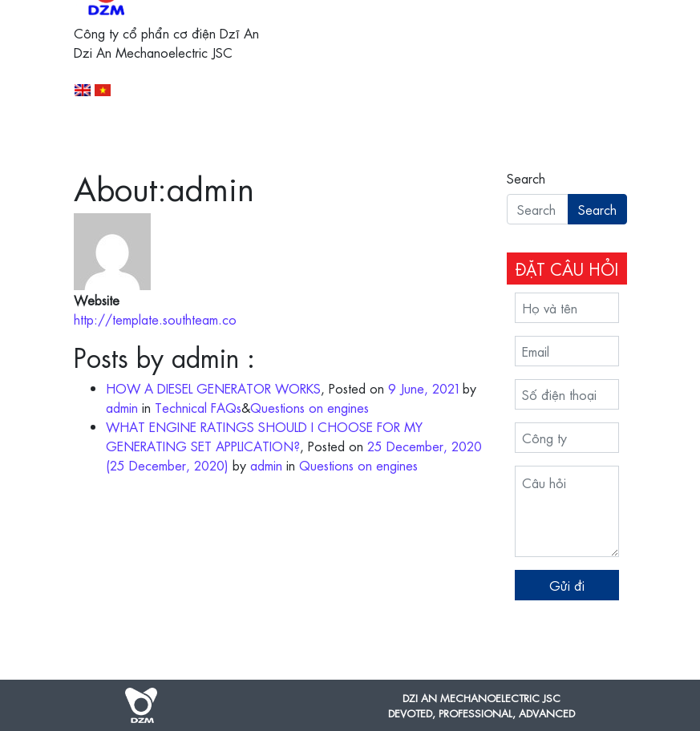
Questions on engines (310, 407)
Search (526, 178)
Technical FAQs (198, 407)
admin (122, 407)
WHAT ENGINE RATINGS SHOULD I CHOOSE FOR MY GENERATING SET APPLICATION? (264, 436)
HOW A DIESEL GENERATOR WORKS (213, 388)
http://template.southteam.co (155, 319)
